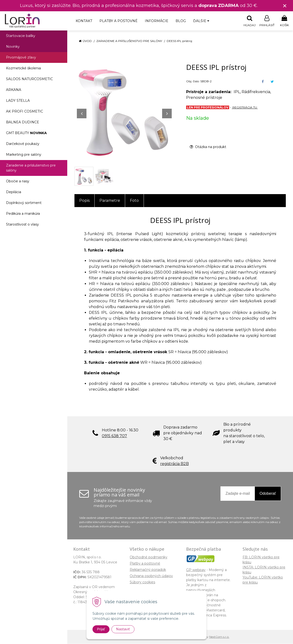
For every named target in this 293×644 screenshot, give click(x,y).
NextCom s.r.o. (219, 637)
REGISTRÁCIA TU (245, 108)
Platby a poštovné (119, 21)
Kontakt (84, 21)
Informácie (157, 21)
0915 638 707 (114, 436)
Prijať (101, 629)
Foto (134, 201)
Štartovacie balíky (21, 36)
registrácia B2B (174, 464)
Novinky (13, 47)
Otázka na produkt (208, 147)
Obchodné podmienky (149, 557)
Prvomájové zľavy (21, 58)
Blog (181, 21)
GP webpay (196, 570)
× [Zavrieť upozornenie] (285, 6)
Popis (84, 201)
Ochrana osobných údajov (151, 576)
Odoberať (268, 494)
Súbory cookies (142, 582)
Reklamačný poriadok (148, 570)
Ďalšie (201, 21)
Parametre (110, 201)
